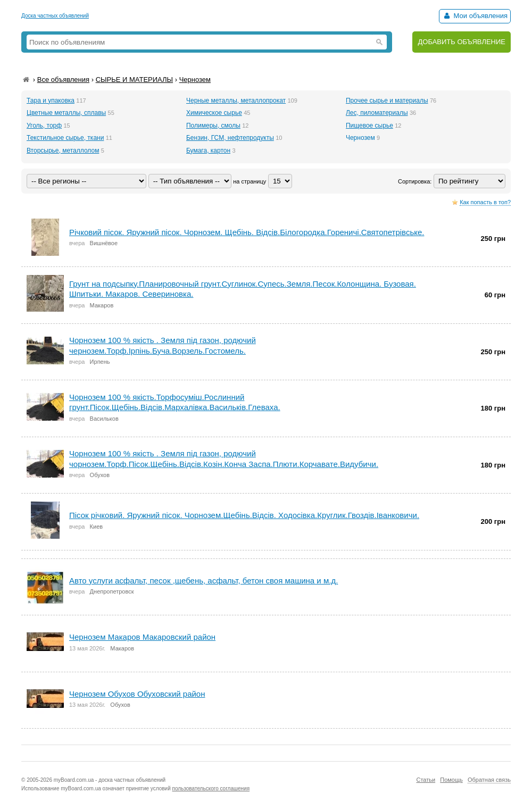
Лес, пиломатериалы (377, 113)
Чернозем (195, 80)
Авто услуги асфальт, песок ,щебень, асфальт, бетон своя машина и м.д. (203, 581)
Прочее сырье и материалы (387, 101)
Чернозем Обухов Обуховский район (137, 694)
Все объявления (63, 80)
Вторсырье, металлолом (63, 151)
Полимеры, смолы (213, 126)
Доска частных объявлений (55, 16)
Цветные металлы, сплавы (66, 113)
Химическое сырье (214, 113)
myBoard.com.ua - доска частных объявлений (110, 780)
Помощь (451, 780)
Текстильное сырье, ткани (65, 138)
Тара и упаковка (51, 101)
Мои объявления (475, 16)
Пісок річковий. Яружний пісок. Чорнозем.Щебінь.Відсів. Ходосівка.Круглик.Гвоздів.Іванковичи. (244, 515)
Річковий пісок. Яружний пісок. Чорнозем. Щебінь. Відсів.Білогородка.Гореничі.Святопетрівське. (247, 232)
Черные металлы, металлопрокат (236, 101)
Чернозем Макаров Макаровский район (142, 637)
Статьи (426, 780)
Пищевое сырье (369, 126)
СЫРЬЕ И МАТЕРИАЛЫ (134, 80)
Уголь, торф (44, 126)
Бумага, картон (208, 151)
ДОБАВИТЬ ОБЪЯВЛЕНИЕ (462, 42)
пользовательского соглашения (211, 788)
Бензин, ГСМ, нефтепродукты (230, 138)
